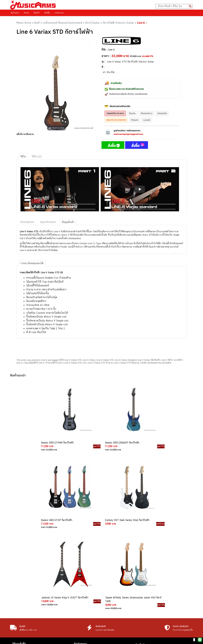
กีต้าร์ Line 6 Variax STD (70, 360)
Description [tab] (27, 222)
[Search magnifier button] (190, 6)
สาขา (26, 13)
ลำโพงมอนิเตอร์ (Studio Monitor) (151, 579)
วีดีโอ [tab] (23, 156)
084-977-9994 (109, 573)
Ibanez (139, 590)
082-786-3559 (109, 566)
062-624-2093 (111, 559)
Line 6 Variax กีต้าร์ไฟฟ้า (149, 360)
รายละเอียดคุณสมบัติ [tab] (32, 263)
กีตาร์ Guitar (92, 23)
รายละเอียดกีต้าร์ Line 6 (34, 363)
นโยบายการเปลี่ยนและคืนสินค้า (29, 562)
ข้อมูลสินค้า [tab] (68, 222)
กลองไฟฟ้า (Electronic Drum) (150, 572)
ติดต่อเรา (18, 558)
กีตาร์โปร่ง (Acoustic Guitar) (149, 559)
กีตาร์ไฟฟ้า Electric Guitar (118, 23)
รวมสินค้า (18, 566)
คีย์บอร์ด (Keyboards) (146, 562)
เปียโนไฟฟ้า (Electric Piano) (149, 566)
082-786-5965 (115, 601)
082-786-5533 (108, 591)
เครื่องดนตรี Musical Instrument (63, 23)
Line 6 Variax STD (105, 360)
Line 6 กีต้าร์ (167, 360)
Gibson (139, 586)
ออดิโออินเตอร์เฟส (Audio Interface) (153, 576)
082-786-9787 (109, 588)
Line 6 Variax (89, 360)
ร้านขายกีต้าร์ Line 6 (54, 363)
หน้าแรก (15, 13)
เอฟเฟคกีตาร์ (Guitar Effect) (149, 569)
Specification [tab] (48, 222)
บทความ (59, 13)
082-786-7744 (112, 584)
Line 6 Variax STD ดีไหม (125, 363)
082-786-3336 (107, 580)
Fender (139, 583)
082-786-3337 (109, 577)
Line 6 (141, 23)
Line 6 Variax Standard (126, 360)
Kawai (138, 593)
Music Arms (24, 23)
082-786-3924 (100, 570)
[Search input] (173, 6)
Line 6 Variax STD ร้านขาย (100, 363)
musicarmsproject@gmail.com (128, 134)
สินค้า (37, 13)
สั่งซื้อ (47, 13)
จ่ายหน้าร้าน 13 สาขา (115, 113)
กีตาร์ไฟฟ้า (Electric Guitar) (149, 555)
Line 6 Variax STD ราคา (76, 363)
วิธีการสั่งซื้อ (19, 554)
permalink (166, 363)
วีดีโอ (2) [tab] (37, 156)
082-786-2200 (116, 595)
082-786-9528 (101, 563)
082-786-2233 (119, 598)
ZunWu (143, 363)
